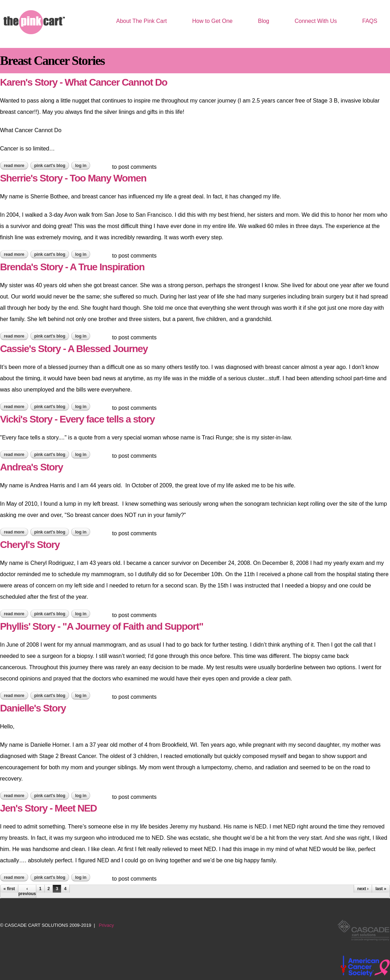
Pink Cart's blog (50, 166)
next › (363, 889)
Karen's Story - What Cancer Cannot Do (84, 82)
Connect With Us (316, 21)
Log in (81, 166)
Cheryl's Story (30, 545)
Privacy (107, 925)
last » (381, 889)
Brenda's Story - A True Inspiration (72, 267)
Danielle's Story (33, 708)
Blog (264, 21)
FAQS (370, 21)
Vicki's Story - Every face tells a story (77, 419)
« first (9, 889)
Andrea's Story (31, 467)
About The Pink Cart (142, 21)
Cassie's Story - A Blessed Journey (74, 349)
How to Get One (213, 21)
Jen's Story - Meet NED (48, 808)
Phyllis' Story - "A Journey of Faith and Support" (102, 626)
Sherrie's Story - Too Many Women (73, 178)
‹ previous (27, 891)
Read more (16, 166)
